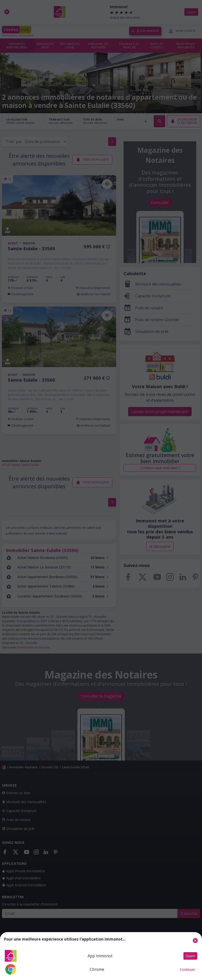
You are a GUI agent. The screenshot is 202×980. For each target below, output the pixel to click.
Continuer (187, 969)
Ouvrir (190, 956)
